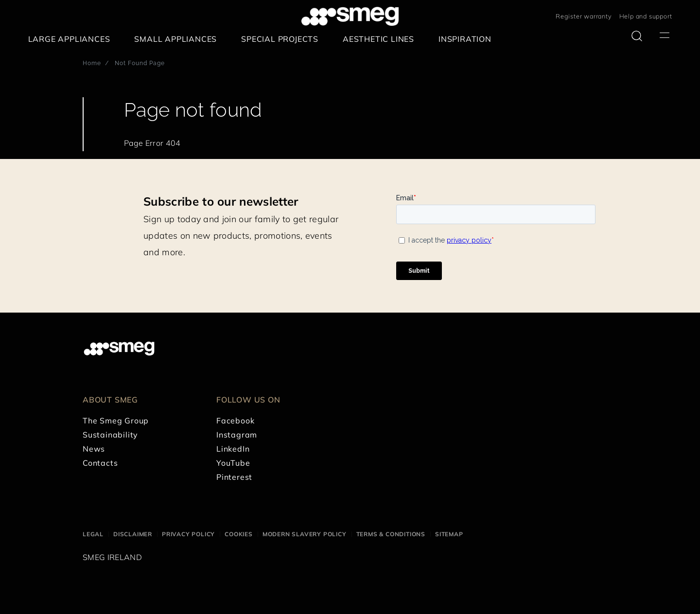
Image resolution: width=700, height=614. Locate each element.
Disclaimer (133, 534)
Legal (93, 534)
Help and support (646, 16)
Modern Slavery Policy (305, 534)
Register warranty (584, 16)
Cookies (239, 534)
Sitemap (449, 534)
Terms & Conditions (391, 534)
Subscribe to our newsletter (221, 201)
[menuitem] (72, 39)
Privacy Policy (188, 534)
